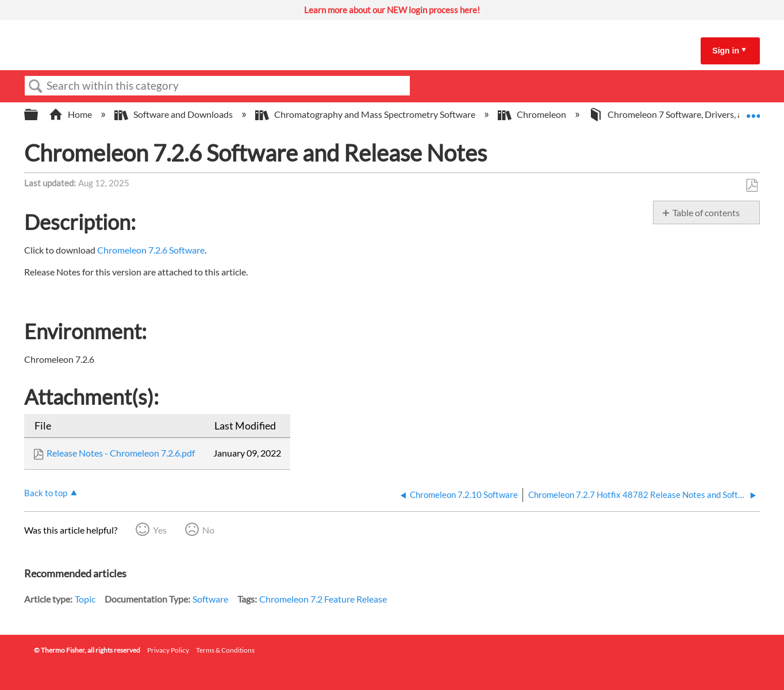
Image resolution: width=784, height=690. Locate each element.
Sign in (726, 51)
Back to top (46, 493)
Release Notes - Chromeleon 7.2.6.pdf (121, 453)
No (208, 530)
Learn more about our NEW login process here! (392, 10)
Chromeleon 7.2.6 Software (151, 250)
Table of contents (706, 212)
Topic (85, 599)
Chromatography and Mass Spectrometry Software (366, 114)
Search (36, 86)
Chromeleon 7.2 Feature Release (323, 599)
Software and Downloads (174, 114)
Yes (160, 530)
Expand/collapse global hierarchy (39, 115)
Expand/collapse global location (753, 111)
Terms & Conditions (225, 650)
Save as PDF (752, 186)
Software (210, 599)
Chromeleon (533, 114)
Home (71, 114)
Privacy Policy (168, 650)
